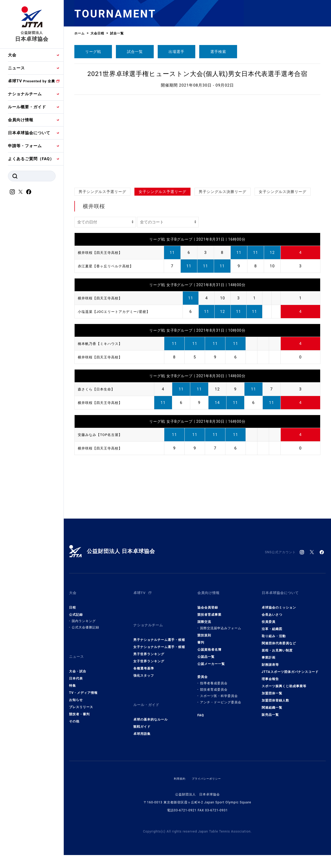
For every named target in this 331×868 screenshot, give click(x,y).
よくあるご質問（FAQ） (31, 159)
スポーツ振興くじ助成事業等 (284, 682)
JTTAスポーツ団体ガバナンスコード (290, 667)
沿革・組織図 (272, 624)
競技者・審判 (79, 705)
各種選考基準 (144, 659)
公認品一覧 (206, 652)
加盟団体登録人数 (275, 696)
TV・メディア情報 (83, 684)
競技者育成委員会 (214, 685)
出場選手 (176, 52)
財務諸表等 (270, 660)
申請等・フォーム (25, 146)
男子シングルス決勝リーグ (223, 192)
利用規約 (177, 765)
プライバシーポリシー (207, 765)
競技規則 (204, 631)
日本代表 (76, 669)
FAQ (201, 711)
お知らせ (76, 691)
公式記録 (76, 610)
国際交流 (204, 617)
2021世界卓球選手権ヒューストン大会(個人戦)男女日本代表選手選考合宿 (197, 74)
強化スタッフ (144, 667)
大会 (12, 55)
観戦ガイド (142, 713)
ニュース (16, 68)
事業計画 (269, 653)
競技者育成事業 (209, 610)
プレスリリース (81, 698)
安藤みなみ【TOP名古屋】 (103, 435)
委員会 (203, 672)
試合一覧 (135, 52)
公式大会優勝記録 (85, 623)
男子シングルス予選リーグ (102, 192)
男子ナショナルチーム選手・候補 (159, 631)
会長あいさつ (272, 610)
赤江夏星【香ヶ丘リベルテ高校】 (110, 266)
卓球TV (31, 81)
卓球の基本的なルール (151, 706)
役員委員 (269, 617)
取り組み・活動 (274, 632)
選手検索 (218, 52)
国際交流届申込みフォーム (221, 624)
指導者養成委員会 (214, 679)
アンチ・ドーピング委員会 (221, 698)
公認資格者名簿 (209, 645)
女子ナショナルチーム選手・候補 (159, 638)
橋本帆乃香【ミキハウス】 (103, 344)
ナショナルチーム (25, 94)
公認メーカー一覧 (211, 659)
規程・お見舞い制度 (277, 646)
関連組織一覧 (272, 703)
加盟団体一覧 (272, 689)
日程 (72, 603)
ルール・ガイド (148, 694)
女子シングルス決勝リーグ (283, 192)
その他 (74, 712)
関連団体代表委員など (279, 639)
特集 (72, 677)
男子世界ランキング (149, 645)
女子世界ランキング (149, 652)
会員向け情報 (21, 120)
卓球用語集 (142, 720)
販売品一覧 (270, 710)
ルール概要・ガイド (27, 107)
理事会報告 (270, 674)
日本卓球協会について (29, 133)
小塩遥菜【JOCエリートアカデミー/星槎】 (119, 312)
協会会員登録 (208, 603)
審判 (201, 638)
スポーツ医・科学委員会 (219, 691)
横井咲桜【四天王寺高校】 (103, 253)
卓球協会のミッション (279, 603)
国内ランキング (84, 617)
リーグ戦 (93, 52)
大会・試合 (78, 662)
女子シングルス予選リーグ (162, 192)
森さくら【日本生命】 (99, 389)
